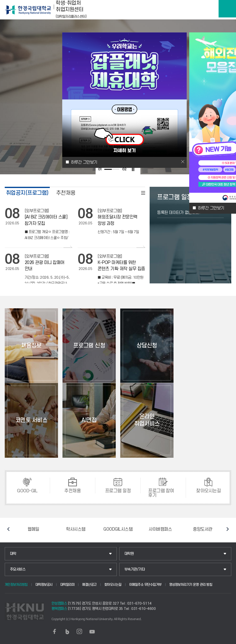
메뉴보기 (227, 9)
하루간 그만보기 (211, 208)
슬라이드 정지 (133, 169)
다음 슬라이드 (228, 529)
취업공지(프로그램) (27, 193)
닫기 (183, 162)
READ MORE (143, 193)
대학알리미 (67, 585)
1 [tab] (108, 169)
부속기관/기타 (135, 569)
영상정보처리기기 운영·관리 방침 (191, 585)
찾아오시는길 (113, 585)
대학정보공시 (44, 585)
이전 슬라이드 (8, 529)
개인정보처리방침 (16, 585)
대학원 (129, 554)
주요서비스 (18, 569)
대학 (13, 554)
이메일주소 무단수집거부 (145, 585)
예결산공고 (89, 585)
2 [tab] (116, 169)
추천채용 (66, 193)
